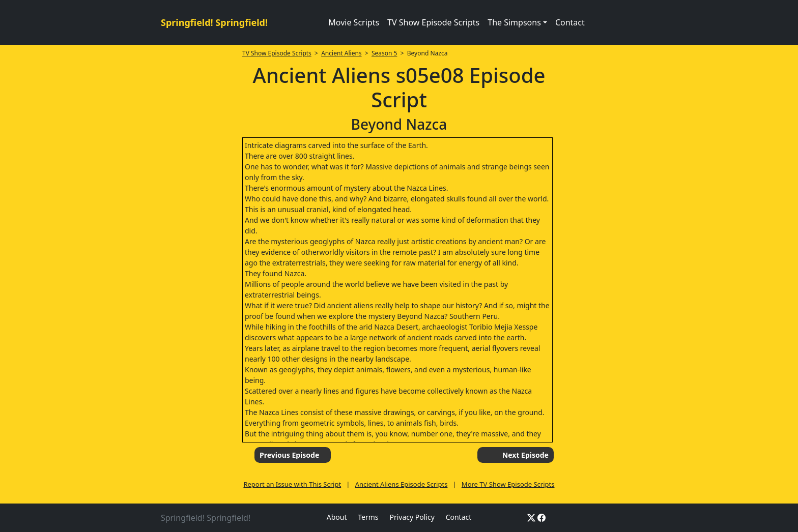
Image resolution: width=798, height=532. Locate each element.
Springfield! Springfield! (214, 22)
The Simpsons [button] (514, 22)
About (337, 517)
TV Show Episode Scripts (433, 22)
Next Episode (525, 455)
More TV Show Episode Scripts (508, 484)
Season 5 (384, 53)
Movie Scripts (354, 22)
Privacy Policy (412, 517)
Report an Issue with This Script (292, 484)
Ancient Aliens (341, 53)
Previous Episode (289, 455)
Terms (368, 517)
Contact (570, 22)
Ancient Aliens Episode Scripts (402, 484)
